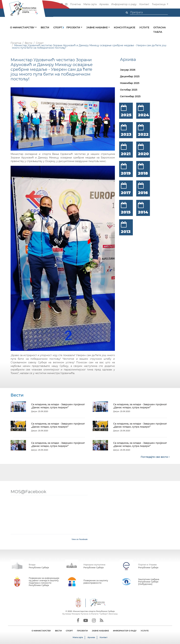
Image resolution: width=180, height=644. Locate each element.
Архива (104, 4)
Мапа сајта (90, 4)
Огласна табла (160, 30)
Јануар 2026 (128, 70)
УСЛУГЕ (145, 631)
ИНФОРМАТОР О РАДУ (125, 631)
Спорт (58, 27)
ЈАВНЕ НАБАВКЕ (100, 631)
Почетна (75, 4)
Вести (45, 27)
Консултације (125, 27)
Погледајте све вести (155, 457)
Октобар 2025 (129, 90)
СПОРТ (69, 631)
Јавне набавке (97, 27)
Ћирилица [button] (159, 4)
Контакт (144, 4)
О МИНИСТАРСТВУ (41, 631)
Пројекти (74, 27)
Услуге (144, 27)
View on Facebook (80, 539)
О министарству (23, 27)
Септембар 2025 (130, 96)
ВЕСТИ (58, 631)
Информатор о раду (124, 4)
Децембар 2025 (130, 76)
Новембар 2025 (130, 83)
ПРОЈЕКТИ (82, 631)
